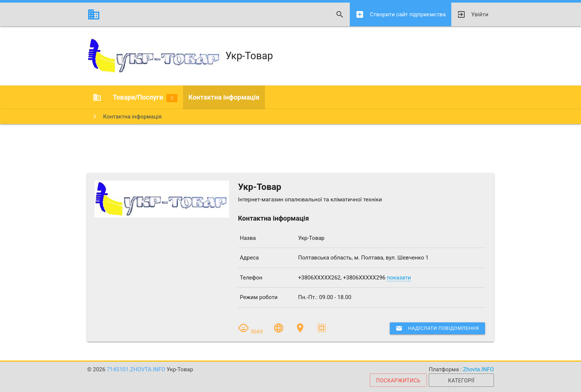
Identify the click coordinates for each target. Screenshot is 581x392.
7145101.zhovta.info (137, 369)
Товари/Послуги (145, 98)
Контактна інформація (224, 97)
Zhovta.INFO (478, 369)
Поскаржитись (398, 381)
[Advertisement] (290, 148)
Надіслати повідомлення (437, 328)
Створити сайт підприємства (400, 14)
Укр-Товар (180, 56)
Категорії (461, 381)
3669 (251, 332)
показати (399, 278)
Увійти (473, 14)
